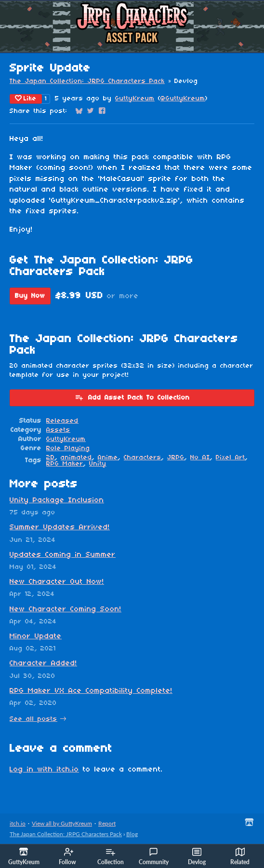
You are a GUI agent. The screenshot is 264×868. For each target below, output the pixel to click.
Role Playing (68, 448)
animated (76, 458)
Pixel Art (231, 458)
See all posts (33, 719)
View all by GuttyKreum (62, 823)
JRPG (176, 458)
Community (154, 856)
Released (62, 421)
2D (51, 458)
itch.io (18, 823)
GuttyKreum (135, 99)
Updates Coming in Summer (63, 555)
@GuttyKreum (183, 99)
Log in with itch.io (44, 770)
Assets (58, 430)
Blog (132, 834)
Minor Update (36, 636)
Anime (108, 458)
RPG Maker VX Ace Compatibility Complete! (91, 691)
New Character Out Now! (57, 582)
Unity (98, 464)
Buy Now (30, 296)
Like (26, 98)
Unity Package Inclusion (57, 500)
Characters (143, 458)
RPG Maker (65, 464)
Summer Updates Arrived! (60, 527)
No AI (200, 458)
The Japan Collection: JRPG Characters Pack (87, 81)
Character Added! (43, 663)
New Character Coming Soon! (66, 609)
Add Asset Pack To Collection (132, 397)
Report (107, 823)
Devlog (197, 856)
